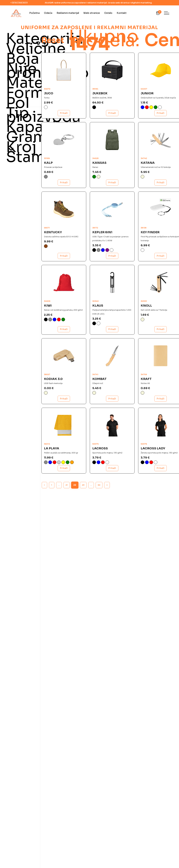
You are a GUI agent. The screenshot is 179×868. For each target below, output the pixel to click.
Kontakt (122, 13)
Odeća (48, 13)
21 (67, 449)
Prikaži (62, 142)
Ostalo (108, 13)
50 (99, 449)
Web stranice (92, 13)
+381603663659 (19, 3)
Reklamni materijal (68, 13)
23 (83, 449)
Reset (67, 70)
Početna (34, 13)
